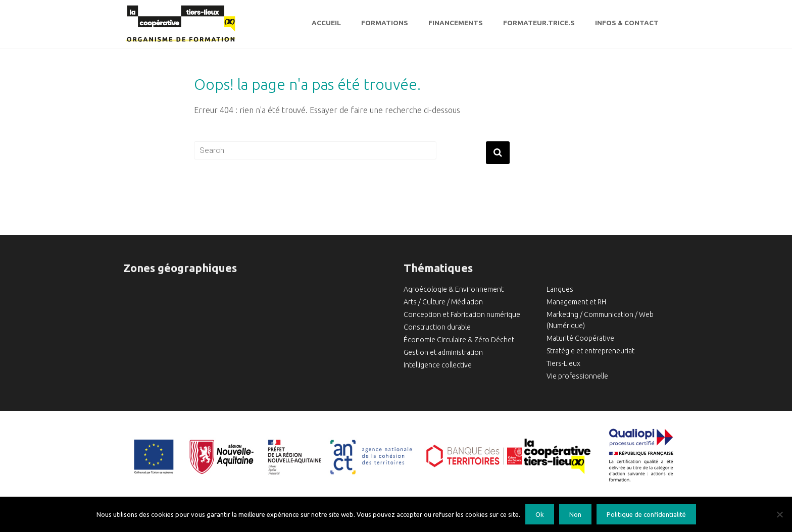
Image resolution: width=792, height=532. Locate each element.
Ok (540, 514)
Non (575, 514)
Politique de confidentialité (646, 514)
